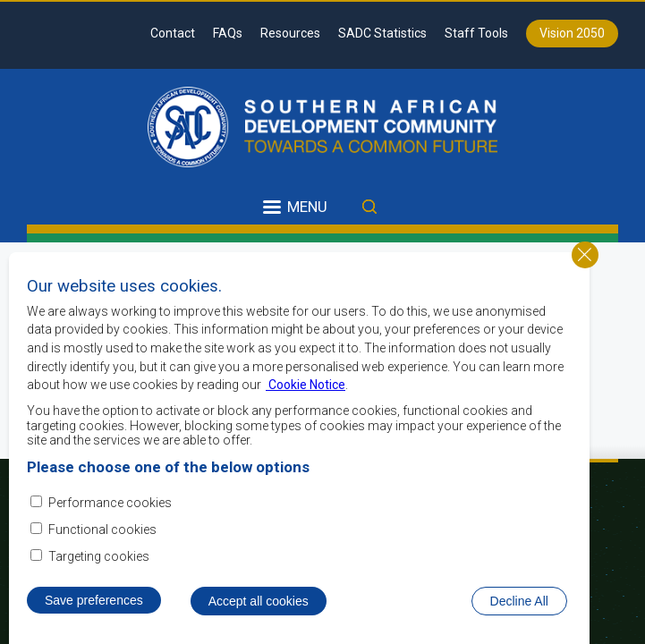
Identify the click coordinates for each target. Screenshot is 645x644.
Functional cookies (102, 552)
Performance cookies (110, 525)
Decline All (519, 623)
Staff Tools (476, 33)
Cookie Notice (306, 407)
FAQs (228, 33)
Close (585, 276)
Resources (290, 33)
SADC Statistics (382, 33)
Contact (173, 33)
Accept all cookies (259, 623)
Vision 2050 (572, 33)
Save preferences (94, 622)
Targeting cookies (99, 579)
